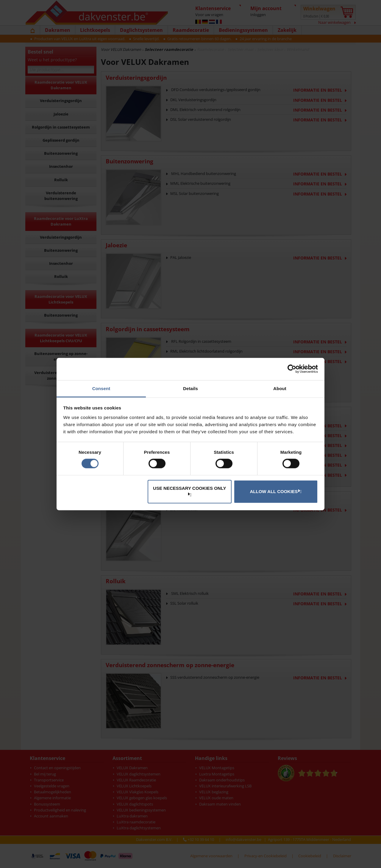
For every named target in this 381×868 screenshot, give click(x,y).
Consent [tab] (101, 388)
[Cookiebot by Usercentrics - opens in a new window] (292, 369)
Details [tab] (190, 388)
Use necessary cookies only (189, 491)
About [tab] (280, 388)
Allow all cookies (275, 491)
